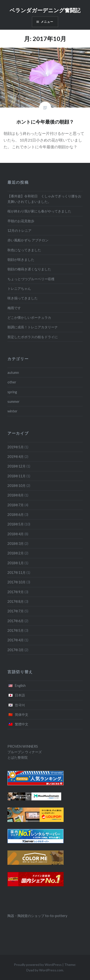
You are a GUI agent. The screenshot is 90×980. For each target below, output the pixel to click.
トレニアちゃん (19, 288)
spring (12, 392)
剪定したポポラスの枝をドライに (33, 337)
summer (14, 402)
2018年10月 (17, 486)
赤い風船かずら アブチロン (28, 240)
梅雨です (14, 308)
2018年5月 (16, 524)
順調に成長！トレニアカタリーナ (33, 327)
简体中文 (22, 715)
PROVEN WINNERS (23, 746)
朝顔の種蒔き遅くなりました (29, 269)
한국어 (20, 705)
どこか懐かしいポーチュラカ (29, 317)
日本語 (20, 695)
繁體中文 (22, 724)
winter (12, 411)
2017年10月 (17, 582)
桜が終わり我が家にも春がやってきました (39, 211)
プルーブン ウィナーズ (25, 752)
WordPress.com (51, 970)
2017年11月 (17, 573)
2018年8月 (16, 495)
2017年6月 (16, 621)
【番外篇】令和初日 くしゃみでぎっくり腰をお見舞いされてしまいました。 (44, 199)
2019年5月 (16, 447)
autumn (13, 373)
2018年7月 (16, 505)
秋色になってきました (24, 250)
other (12, 382)
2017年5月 (16, 630)
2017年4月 (16, 640)
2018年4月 (16, 534)
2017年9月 (16, 592)
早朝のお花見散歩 (21, 221)
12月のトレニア (19, 231)
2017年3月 (16, 650)
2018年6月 (16, 515)
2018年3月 (16, 544)
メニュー (47, 22)
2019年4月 (16, 457)
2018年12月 (17, 466)
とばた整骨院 (18, 757)
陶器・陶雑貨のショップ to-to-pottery (37, 916)
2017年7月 (16, 611)
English (20, 686)
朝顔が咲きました (21, 259)
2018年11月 (17, 476)
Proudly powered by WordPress (38, 965)
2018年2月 (16, 553)
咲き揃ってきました (23, 298)
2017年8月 (16, 601)
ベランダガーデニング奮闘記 (45, 10)
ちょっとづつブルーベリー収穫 (31, 279)
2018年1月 (16, 563)
